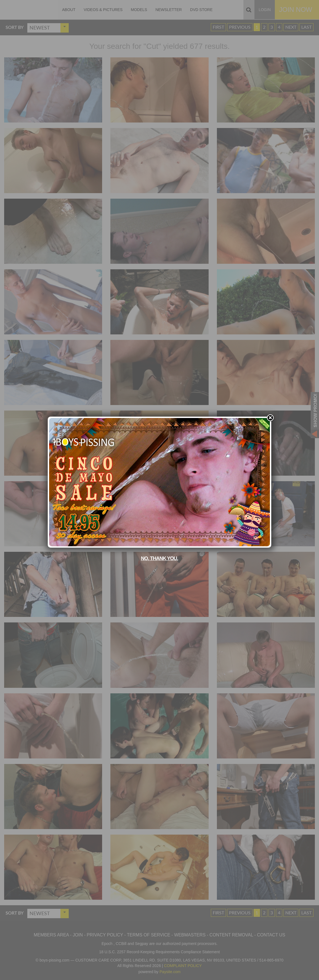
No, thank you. (160, 558)
